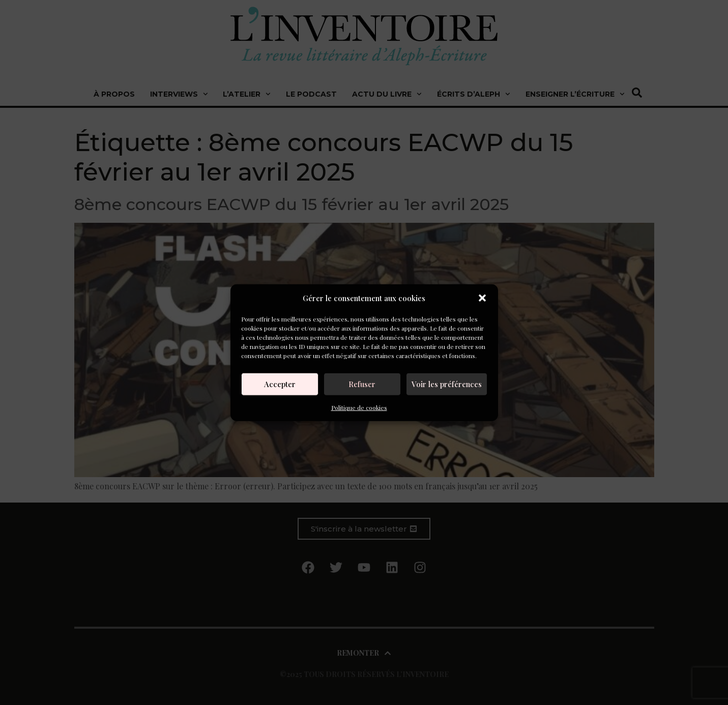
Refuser (362, 384)
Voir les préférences (447, 384)
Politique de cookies (359, 407)
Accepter (280, 384)
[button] (482, 298)
